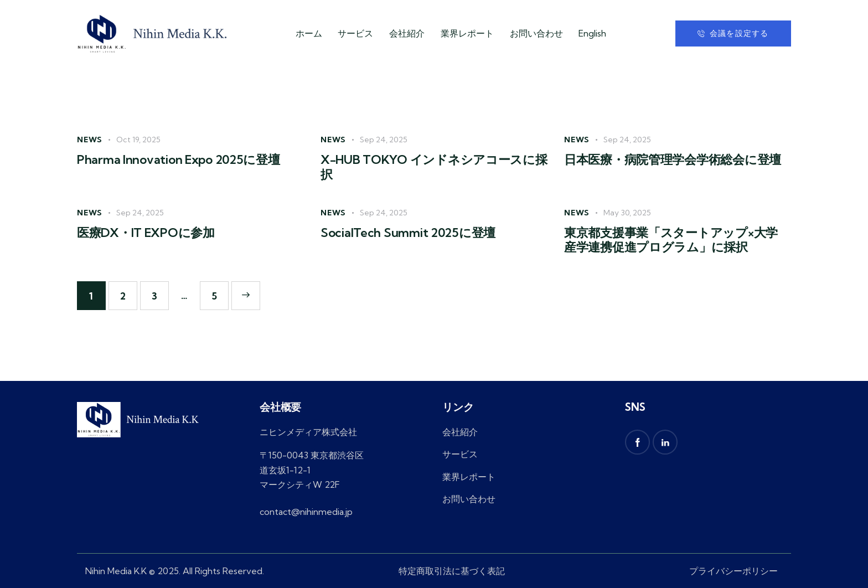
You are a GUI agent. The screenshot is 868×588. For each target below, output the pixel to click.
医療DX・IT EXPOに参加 (146, 233)
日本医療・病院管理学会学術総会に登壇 (673, 160)
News (90, 140)
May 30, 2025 (627, 213)
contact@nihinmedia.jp (306, 512)
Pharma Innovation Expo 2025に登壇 (179, 160)
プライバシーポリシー (733, 571)
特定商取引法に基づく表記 (452, 571)
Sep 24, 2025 (384, 140)
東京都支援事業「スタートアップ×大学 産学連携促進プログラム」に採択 (671, 240)
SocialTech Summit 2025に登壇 (408, 233)
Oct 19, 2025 (138, 140)
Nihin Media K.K (116, 571)
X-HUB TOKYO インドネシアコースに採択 (434, 167)
